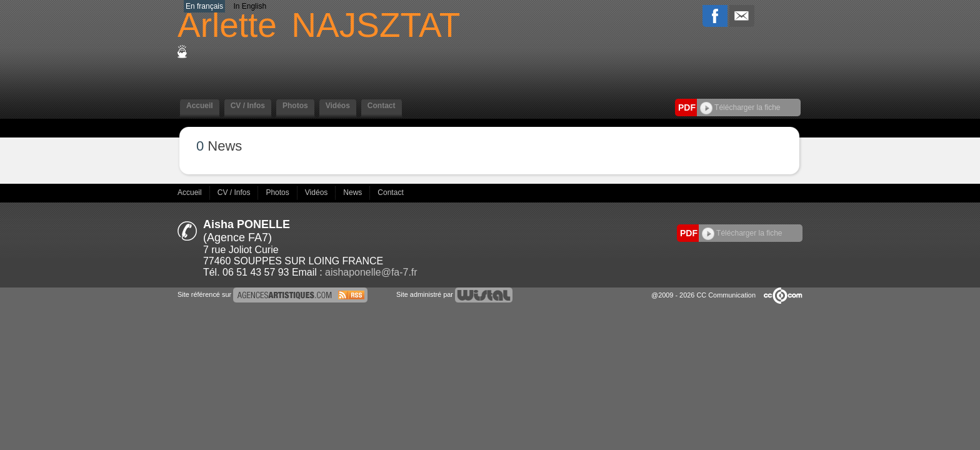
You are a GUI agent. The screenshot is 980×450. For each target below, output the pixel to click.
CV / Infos (248, 106)
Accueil (200, 106)
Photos (295, 106)
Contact (382, 106)
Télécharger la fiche (740, 107)
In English (250, 6)
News (353, 192)
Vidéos (338, 106)
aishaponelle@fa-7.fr (371, 272)
